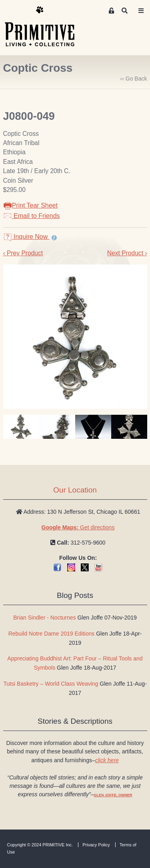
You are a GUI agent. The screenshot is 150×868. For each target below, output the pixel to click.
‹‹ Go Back (134, 79)
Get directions (78, 527)
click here (107, 760)
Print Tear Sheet (30, 205)
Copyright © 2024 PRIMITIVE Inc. (40, 845)
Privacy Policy (96, 845)
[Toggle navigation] (141, 11)
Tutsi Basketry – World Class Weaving (51, 684)
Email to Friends (32, 216)
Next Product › (127, 253)
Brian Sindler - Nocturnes (44, 618)
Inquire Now (26, 237)
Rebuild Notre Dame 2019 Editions (52, 634)
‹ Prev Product (23, 253)
